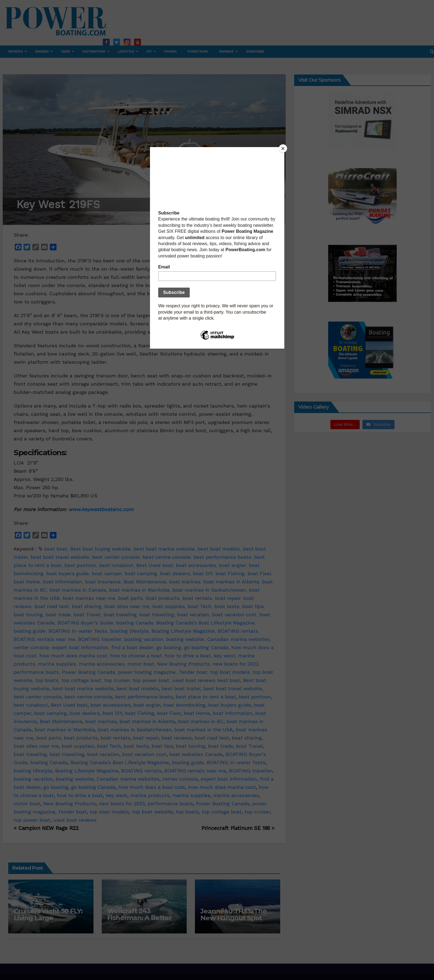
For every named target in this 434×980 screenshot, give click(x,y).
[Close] (283, 148)
